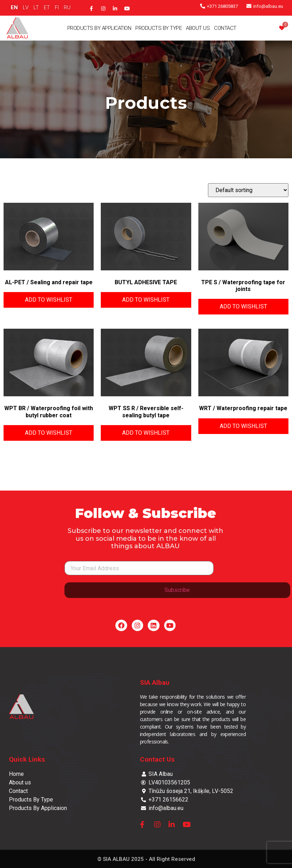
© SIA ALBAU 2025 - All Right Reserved (146, 859)
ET (47, 7)
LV (26, 7)
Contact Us (157, 759)
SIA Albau (155, 682)
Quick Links (27, 759)
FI (57, 7)
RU (67, 7)
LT (36, 7)
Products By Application (99, 28)
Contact (225, 28)
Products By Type (158, 28)
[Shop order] (248, 190)
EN (14, 7)
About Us (198, 28)
